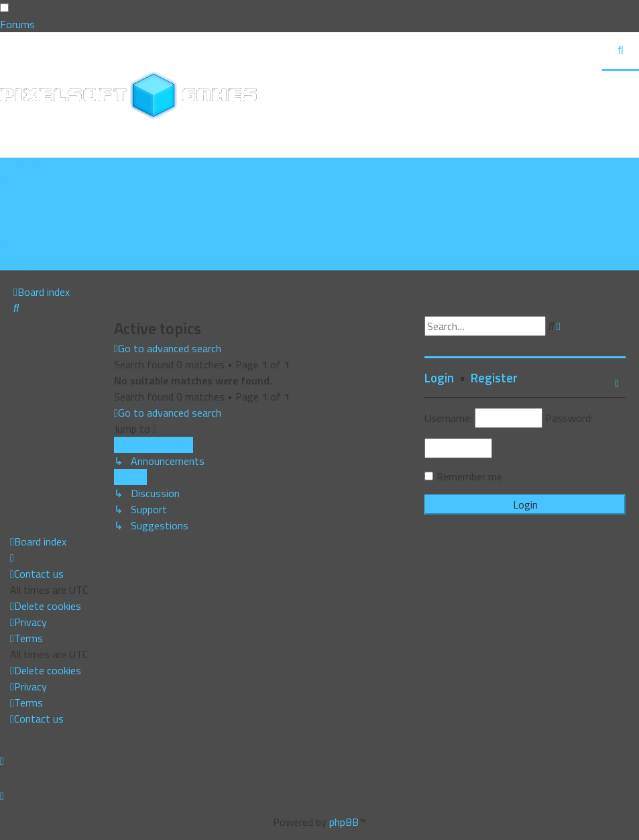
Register (494, 378)
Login (439, 378)
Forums (17, 24)
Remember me (469, 476)
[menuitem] (45, 182)
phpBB (344, 822)
